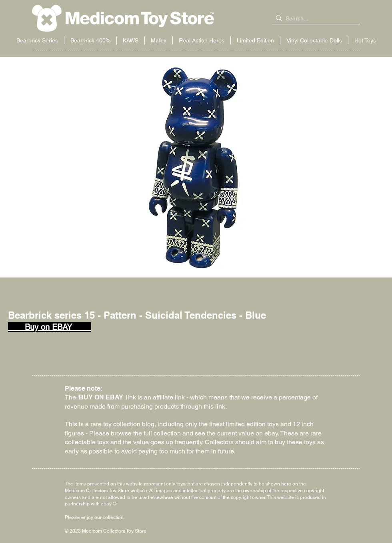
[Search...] (314, 19)
